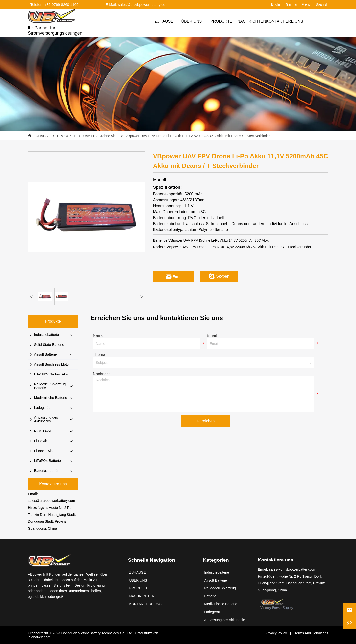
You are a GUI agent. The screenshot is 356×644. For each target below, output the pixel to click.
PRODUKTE (67, 136)
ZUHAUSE (42, 136)
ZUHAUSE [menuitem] (164, 21)
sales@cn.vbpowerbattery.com (52, 501)
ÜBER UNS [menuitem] (191, 21)
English (277, 4)
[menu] (227, 21)
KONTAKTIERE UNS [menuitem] (285, 21)
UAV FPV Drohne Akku (101, 136)
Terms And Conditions (311, 633)
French (307, 4)
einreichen (206, 421)
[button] (221, 21)
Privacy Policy (276, 633)
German (292, 4)
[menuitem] (221, 21)
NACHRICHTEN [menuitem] (252, 21)
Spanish (322, 4)
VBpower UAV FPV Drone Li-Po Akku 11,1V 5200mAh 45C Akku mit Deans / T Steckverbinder (197, 136)
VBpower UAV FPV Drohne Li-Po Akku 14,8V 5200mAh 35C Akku (219, 240)
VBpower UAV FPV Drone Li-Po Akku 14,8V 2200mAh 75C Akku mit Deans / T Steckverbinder (239, 247)
